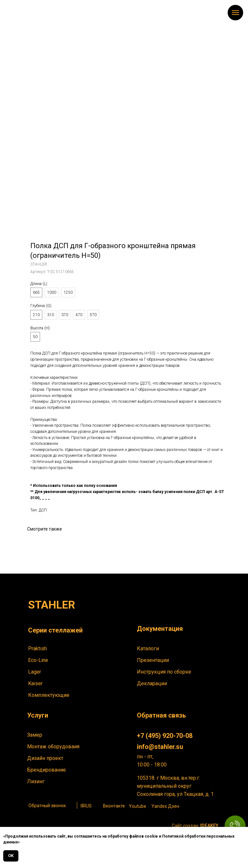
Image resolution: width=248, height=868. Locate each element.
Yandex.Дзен (165, 806)
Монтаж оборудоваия (53, 747)
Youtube (138, 806)
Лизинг (36, 781)
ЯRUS (86, 806)
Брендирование (46, 770)
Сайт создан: (195, 826)
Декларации (152, 683)
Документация (160, 629)
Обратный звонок (47, 806)
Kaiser (35, 683)
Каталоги (148, 648)
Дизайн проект (45, 758)
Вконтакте (114, 806)
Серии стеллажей (55, 630)
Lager (35, 672)
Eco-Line (38, 660)
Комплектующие (49, 695)
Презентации (153, 660)
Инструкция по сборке (164, 672)
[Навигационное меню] (235, 13)
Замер (35, 735)
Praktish (37, 648)
